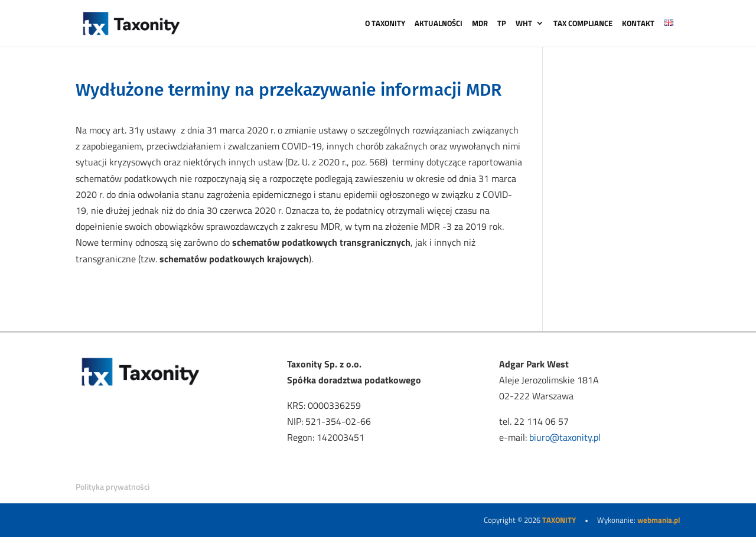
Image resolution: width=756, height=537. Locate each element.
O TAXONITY (385, 24)
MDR (480, 24)
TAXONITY (559, 520)
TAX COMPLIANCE (583, 24)
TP (502, 24)
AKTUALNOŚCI (439, 24)
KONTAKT (638, 24)
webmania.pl (659, 520)
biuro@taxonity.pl (565, 437)
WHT (524, 24)
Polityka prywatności (113, 486)
